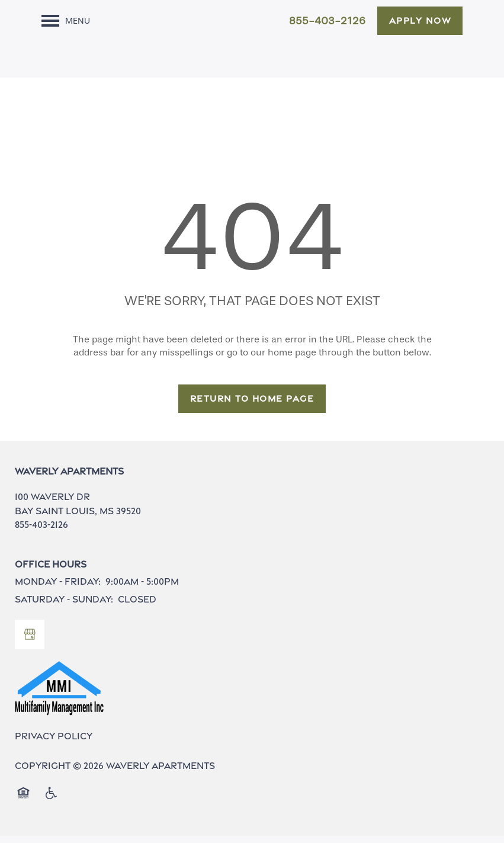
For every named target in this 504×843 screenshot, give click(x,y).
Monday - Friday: (58, 589)
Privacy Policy (54, 743)
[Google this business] (30, 642)
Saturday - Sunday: (64, 606)
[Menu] (66, 21)
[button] (420, 21)
